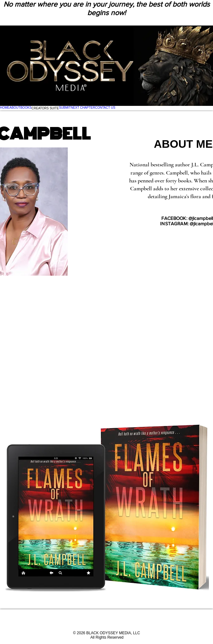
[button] (45, 108)
